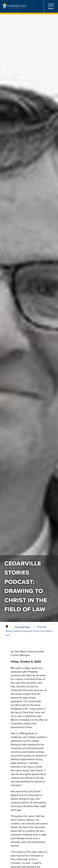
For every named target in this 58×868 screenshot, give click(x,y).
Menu (51, 6)
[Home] (7, 627)
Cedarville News (22, 627)
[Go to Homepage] (15, 8)
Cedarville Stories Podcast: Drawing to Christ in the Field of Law (29, 631)
